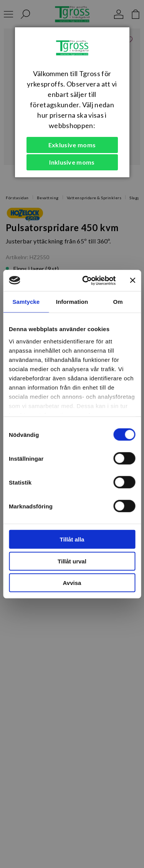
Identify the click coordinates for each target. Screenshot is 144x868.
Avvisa (72, 583)
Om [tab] (118, 302)
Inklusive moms (72, 162)
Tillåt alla (72, 539)
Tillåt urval (72, 561)
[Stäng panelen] (132, 280)
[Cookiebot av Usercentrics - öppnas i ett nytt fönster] (86, 280)
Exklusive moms (72, 145)
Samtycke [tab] (26, 302)
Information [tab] (72, 302)
